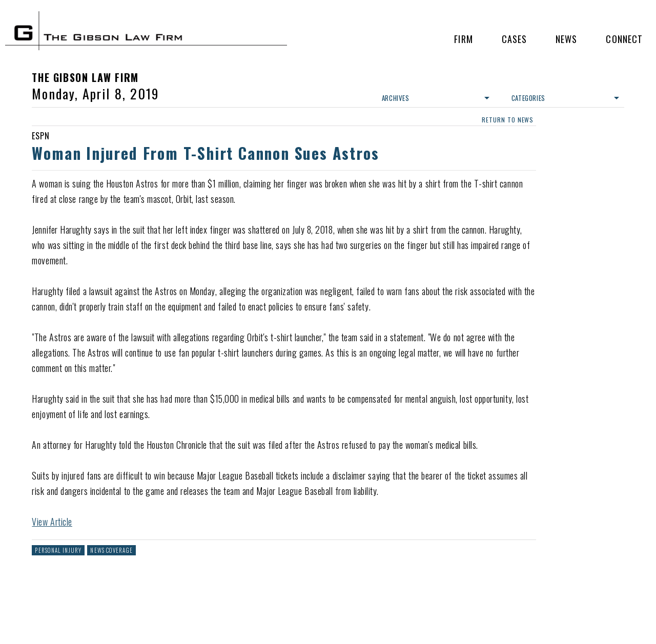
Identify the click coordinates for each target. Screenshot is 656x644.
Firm (463, 39)
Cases (514, 39)
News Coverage (111, 550)
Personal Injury (58, 550)
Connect (624, 39)
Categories (565, 98)
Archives (436, 98)
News (566, 39)
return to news (508, 120)
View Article (52, 522)
